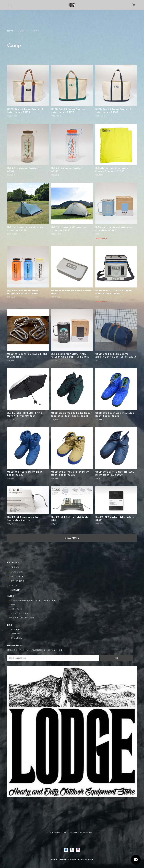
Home (10, 31)
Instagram (16, 629)
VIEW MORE (72, 538)
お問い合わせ (16, 609)
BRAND (15, 567)
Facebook (15, 634)
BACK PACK (17, 576)
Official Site (16, 638)
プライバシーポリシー (20, 613)
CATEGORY (17, 572)
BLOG (13, 605)
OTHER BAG (17, 581)
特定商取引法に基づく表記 (22, 618)
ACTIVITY (23, 31)
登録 (116, 658)
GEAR (14, 585)
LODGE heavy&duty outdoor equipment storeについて (37, 600)
